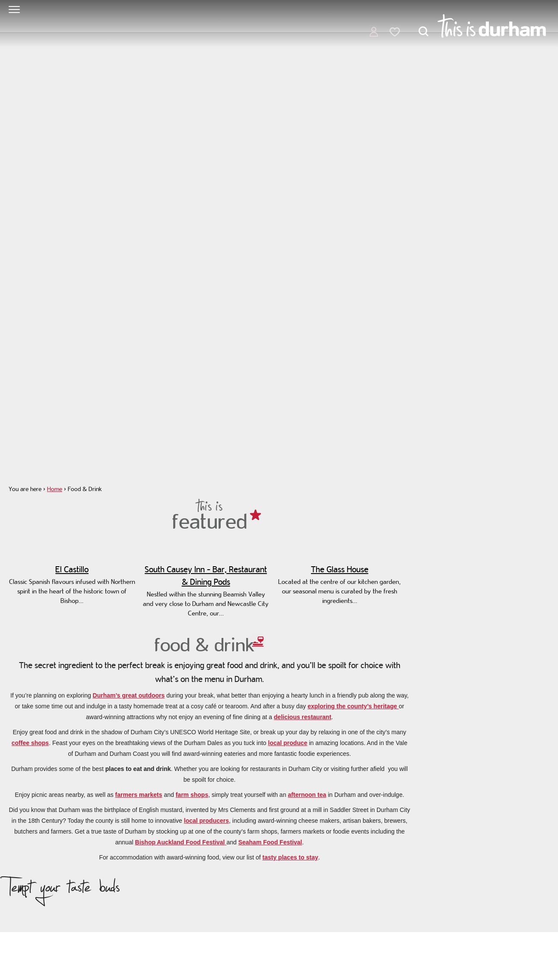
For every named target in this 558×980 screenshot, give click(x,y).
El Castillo (72, 569)
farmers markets (139, 795)
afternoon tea (307, 795)
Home (55, 489)
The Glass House (340, 569)
